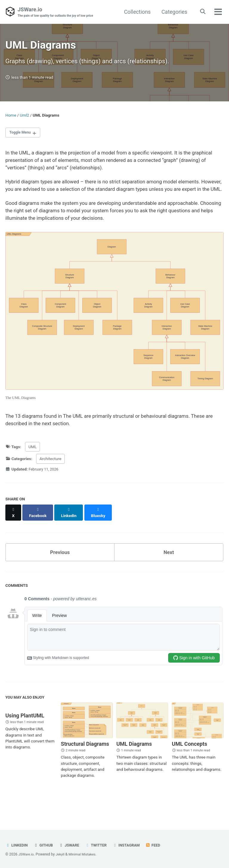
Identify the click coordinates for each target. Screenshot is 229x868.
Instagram (132, 845)
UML (33, 470)
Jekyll (62, 854)
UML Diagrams (134, 763)
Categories (173, 12)
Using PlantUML (25, 735)
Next (169, 570)
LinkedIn (17, 845)
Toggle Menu (22, 138)
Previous (60, 570)
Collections (136, 12)
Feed (160, 845)
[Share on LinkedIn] (71, 532)
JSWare (72, 845)
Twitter (100, 845)
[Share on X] (14, 532)
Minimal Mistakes (85, 854)
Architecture (50, 482)
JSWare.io (58, 12)
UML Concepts (189, 763)
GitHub (45, 845)
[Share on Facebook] (39, 532)
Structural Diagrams (85, 763)
